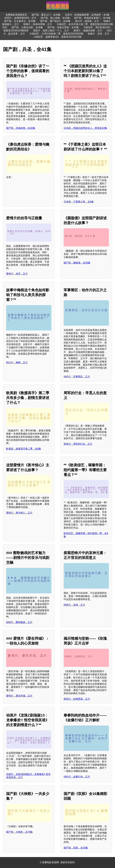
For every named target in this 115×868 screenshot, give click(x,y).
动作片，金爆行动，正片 (77, 777)
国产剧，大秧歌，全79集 (19, 832)
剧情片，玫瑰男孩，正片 (77, 699)
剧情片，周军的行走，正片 (78, 444)
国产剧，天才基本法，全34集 (20, 21)
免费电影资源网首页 (16, 15)
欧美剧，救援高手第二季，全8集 (24, 449)
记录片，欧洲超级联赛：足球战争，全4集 (87, 15)
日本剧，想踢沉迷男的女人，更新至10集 (85, 128)
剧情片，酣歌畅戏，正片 (19, 622)
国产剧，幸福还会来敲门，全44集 (92, 18)
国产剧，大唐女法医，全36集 (27, 27)
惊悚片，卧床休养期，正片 (38, 24)
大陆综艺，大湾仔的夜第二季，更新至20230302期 (56, 34)
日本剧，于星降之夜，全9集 (79, 202)
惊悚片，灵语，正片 (99, 34)
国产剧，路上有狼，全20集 (55, 18)
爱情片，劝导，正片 (17, 274)
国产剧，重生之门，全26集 (46, 15)
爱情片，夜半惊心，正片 (19, 513)
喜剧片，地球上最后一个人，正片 (51, 31)
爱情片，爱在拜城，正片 (19, 696)
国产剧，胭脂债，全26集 (77, 263)
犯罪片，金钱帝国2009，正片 (20, 18)
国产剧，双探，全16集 (76, 848)
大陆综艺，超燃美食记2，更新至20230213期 (57, 37)
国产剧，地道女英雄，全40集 (63, 27)
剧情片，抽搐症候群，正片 (88, 31)
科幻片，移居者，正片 (87, 21)
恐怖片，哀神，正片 (74, 605)
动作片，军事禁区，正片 (77, 377)
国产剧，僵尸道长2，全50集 (55, 21)
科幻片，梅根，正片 (17, 362)
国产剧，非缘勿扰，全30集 (21, 128)
